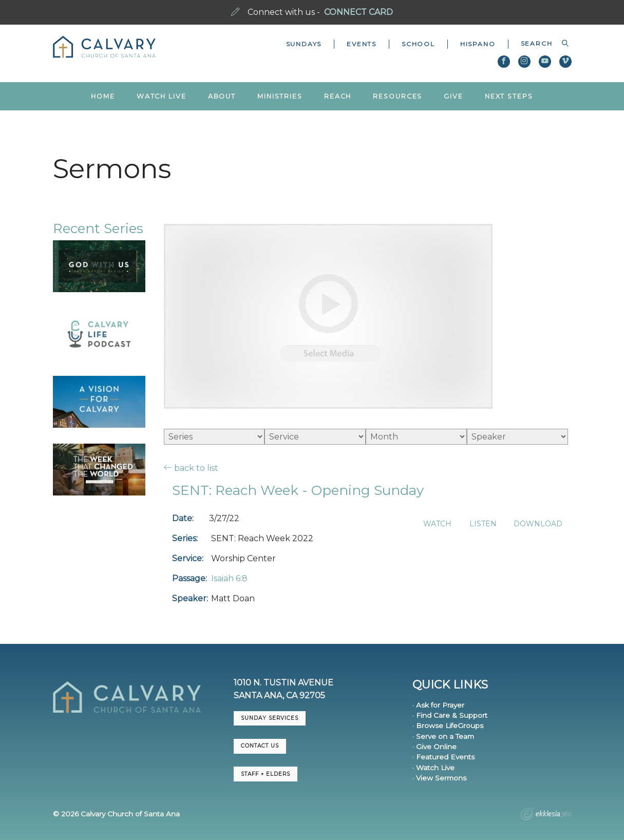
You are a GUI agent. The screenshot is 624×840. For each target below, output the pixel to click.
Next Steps (509, 96)
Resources (398, 96)
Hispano (478, 44)
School (418, 44)
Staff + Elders (266, 774)
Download (538, 524)
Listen (483, 524)
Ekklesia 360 (546, 815)
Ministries (280, 96)
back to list (191, 468)
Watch (437, 524)
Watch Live (162, 96)
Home (103, 96)
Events (362, 44)
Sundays (304, 44)
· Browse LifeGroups (448, 726)
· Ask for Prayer (438, 705)
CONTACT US (260, 746)
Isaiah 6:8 (229, 578)
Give (453, 96)
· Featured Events (443, 757)
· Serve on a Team (443, 736)
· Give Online (434, 747)
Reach (338, 96)
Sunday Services (270, 718)
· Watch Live (433, 768)
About (222, 96)
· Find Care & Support (450, 715)
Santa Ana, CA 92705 (279, 695)
